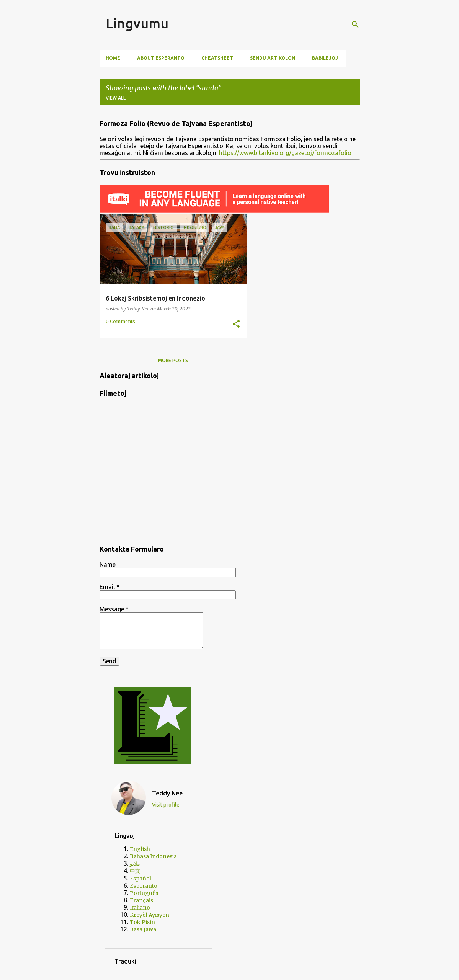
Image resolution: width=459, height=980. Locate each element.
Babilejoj (325, 58)
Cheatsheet (217, 58)
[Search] (355, 24)
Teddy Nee (167, 793)
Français (141, 900)
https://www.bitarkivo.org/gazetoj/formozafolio (285, 153)
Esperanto (144, 886)
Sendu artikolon (273, 58)
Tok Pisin (142, 922)
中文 (135, 871)
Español (140, 879)
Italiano (140, 908)
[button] (236, 324)
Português (144, 893)
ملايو (135, 864)
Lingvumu (137, 23)
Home (113, 58)
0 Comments (120, 321)
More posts (173, 360)
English (140, 849)
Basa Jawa (143, 929)
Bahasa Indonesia (153, 856)
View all (116, 98)
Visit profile (166, 805)
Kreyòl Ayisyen (149, 915)
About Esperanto (161, 58)
